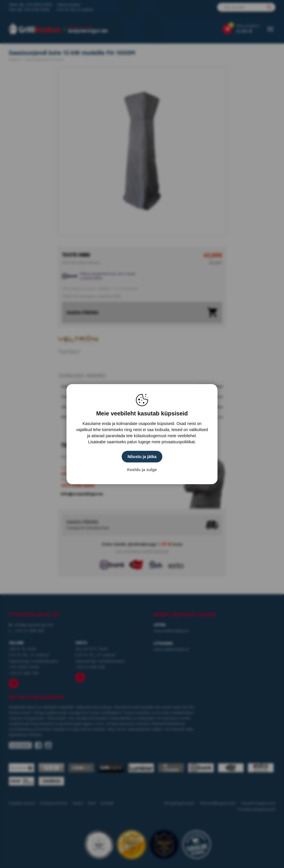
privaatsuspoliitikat (178, 442)
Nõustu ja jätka (142, 457)
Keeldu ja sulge (142, 470)
